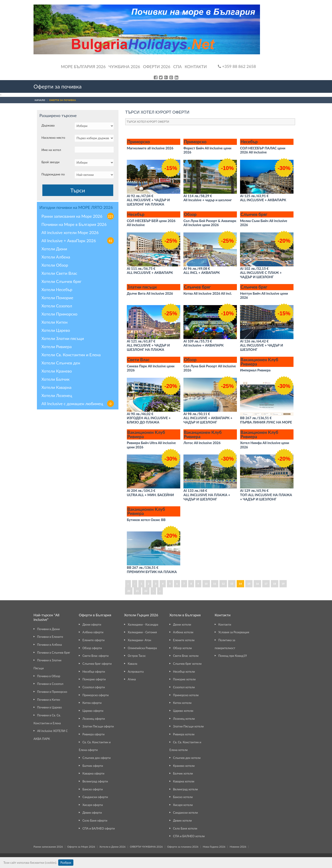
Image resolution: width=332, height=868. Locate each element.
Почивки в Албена (49, 645)
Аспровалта (136, 672)
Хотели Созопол (57, 306)
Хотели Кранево (57, 371)
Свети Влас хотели (186, 656)
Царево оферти (93, 711)
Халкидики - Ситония (142, 632)
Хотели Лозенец (57, 395)
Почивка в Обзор (49, 676)
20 (129, 591)
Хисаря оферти (93, 805)
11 (215, 584)
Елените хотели (184, 640)
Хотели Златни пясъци (63, 338)
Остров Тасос (137, 656)
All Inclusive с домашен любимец (78, 404)
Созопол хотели (184, 687)
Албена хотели (183, 632)
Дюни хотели (182, 624)
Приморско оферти (96, 695)
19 (283, 584)
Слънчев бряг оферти (97, 664)
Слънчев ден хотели (187, 758)
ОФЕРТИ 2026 (157, 67)
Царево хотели (183, 711)
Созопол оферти (94, 687)
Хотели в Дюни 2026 (112, 847)
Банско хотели (183, 797)
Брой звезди (51, 162)
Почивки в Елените (50, 637)
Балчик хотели (183, 773)
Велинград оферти (95, 781)
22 (146, 591)
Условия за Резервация (234, 632)
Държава (48, 125)
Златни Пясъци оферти (98, 726)
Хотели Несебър (57, 289)
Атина (132, 679)
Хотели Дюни (54, 249)
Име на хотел (51, 150)
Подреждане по (53, 174)
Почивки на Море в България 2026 (74, 224)
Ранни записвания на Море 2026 (78, 216)
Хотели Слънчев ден (61, 363)
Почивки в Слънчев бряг (54, 653)
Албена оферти (93, 632)
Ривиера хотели (184, 734)
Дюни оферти (92, 624)
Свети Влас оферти (95, 656)
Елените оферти (94, 640)
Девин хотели (182, 820)
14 (240, 584)
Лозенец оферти (94, 719)
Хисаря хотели (183, 805)
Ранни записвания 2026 (48, 847)
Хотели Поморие (57, 298)
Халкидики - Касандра (143, 624)
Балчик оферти (93, 766)
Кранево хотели (184, 766)
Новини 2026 (238, 847)
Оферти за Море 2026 (81, 847)
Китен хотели (182, 703)
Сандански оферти (95, 797)
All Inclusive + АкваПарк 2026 (78, 241)
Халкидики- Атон (139, 640)
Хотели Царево (56, 330)
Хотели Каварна (56, 387)
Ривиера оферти (93, 734)
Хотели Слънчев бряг (61, 281)
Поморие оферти (94, 679)
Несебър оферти (94, 672)
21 (137, 591)
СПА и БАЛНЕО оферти (99, 828)
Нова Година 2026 (214, 847)
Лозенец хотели (184, 719)
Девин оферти (92, 813)
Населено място (53, 137)
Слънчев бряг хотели (187, 664)
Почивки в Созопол (50, 684)
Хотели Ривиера (57, 347)
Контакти (196, 67)
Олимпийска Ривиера (142, 648)
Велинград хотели (185, 789)
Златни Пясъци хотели (188, 726)
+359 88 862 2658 (237, 66)
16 (257, 584)
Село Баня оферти (95, 820)
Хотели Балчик (55, 379)
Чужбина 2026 (124, 67)
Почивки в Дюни (48, 629)
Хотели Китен (54, 322)
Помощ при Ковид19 (233, 656)
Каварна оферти (93, 773)
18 (275, 584)
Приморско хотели (186, 695)
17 (266, 584)
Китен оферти (92, 703)
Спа (177, 67)
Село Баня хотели (185, 828)
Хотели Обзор (55, 265)
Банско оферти (93, 789)
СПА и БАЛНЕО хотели (189, 836)
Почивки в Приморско (52, 692)
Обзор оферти (92, 648)
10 (206, 584)
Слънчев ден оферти (96, 758)
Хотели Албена (56, 257)
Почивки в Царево (49, 707)
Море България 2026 (83, 67)
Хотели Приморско (59, 314)
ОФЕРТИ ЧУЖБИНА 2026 (146, 847)
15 (249, 584)
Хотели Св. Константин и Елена (71, 355)
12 (223, 584)
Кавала (132, 664)
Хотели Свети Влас (59, 273)
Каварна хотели (184, 781)
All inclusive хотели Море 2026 (70, 232)
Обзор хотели (182, 648)
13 (232, 584)
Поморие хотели (184, 679)
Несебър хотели (184, 672)
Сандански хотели (185, 813)
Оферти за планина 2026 (183, 847)
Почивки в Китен (49, 700)
